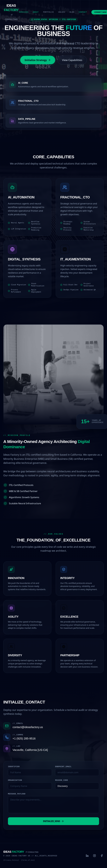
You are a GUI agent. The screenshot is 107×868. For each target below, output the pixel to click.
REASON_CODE (62, 780)
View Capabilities (72, 60)
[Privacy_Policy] (11, 860)
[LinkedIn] (87, 856)
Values (62, 12)
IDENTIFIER (14, 767)
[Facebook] (102, 856)
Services (24, 12)
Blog (72, 12)
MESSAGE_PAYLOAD (17, 794)
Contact (83, 12)
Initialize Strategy (38, 60)
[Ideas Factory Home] (11, 12)
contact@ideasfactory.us (28, 727)
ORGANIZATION (15, 780)
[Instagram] (94, 856)
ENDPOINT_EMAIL (63, 767)
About (36, 12)
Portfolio (48, 12)
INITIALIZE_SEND (53, 821)
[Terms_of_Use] (28, 860)
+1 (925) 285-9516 (24, 739)
